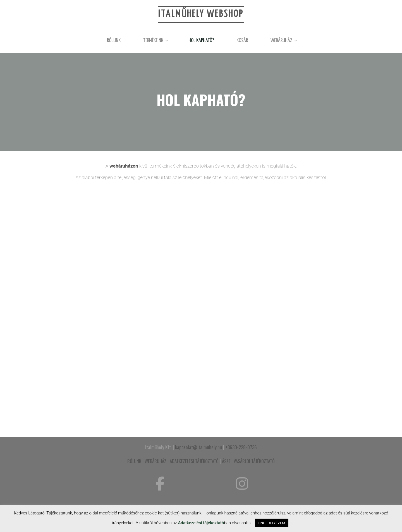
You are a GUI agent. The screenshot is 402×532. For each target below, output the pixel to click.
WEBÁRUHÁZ (155, 461)
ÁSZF (226, 461)
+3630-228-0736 (241, 447)
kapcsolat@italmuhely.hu (198, 447)
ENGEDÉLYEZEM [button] (272, 523)
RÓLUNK (134, 461)
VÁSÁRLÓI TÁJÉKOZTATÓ (254, 461)
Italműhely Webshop (201, 14)
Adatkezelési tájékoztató (201, 523)
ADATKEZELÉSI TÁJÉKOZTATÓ (194, 461)
